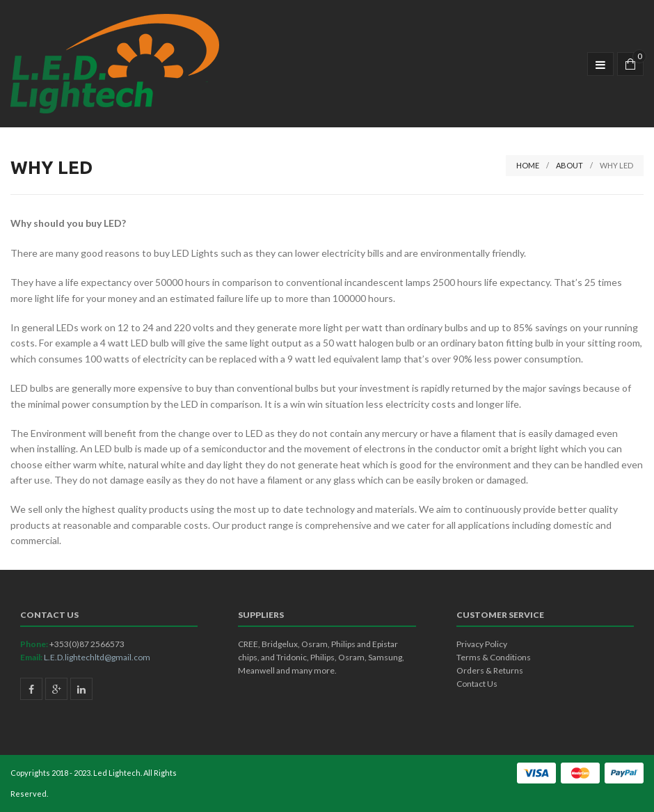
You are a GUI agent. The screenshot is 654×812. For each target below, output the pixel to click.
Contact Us (477, 684)
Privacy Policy (482, 644)
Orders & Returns (490, 670)
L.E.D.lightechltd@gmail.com (97, 657)
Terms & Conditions (494, 657)
